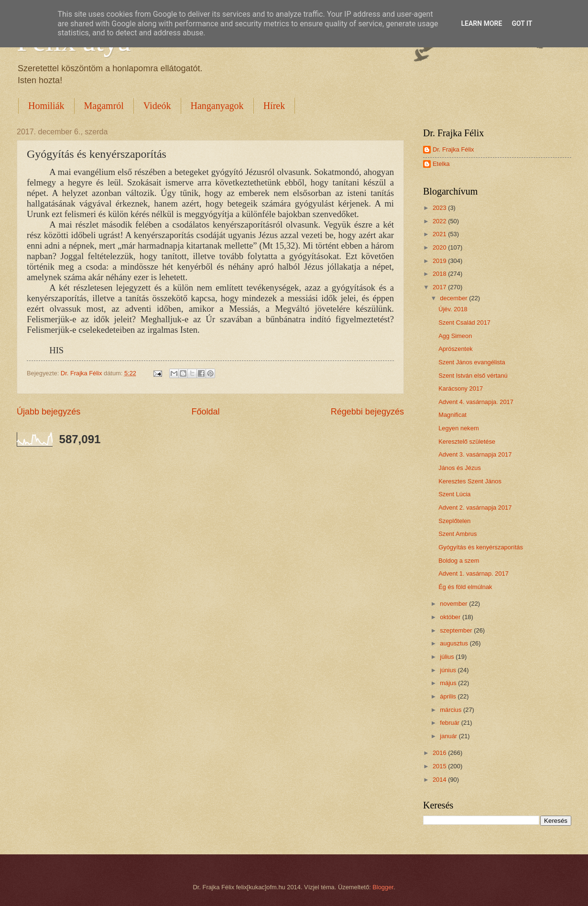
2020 (440, 247)
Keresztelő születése (467, 442)
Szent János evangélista (472, 362)
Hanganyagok (217, 106)
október (451, 617)
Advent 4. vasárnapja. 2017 (476, 402)
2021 (440, 234)
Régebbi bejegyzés (367, 412)
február (450, 723)
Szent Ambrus (457, 534)
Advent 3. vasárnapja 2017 (475, 454)
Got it (522, 23)
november (454, 604)
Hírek (274, 106)
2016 (440, 753)
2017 (440, 287)
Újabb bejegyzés (49, 412)
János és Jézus (460, 468)
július (448, 657)
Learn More (481, 23)
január (449, 736)
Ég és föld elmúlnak (465, 587)
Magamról (104, 106)
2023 (440, 208)
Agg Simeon (455, 336)
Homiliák (46, 106)
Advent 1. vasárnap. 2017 (474, 573)
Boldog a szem (459, 561)
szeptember (457, 630)
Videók (157, 106)
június (449, 670)
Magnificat (452, 415)
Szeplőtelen (454, 521)
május (449, 683)
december (454, 298)
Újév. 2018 (453, 309)
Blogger (383, 887)
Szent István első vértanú (473, 376)
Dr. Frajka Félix (453, 149)
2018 (440, 274)
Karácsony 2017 (461, 388)
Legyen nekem (458, 428)
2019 (440, 261)
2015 (440, 766)
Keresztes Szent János (470, 481)
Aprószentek (456, 349)
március (452, 710)
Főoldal (205, 412)
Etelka (441, 164)
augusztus (455, 643)
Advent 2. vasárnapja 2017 (475, 508)
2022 (440, 221)
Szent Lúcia (454, 494)
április (449, 696)
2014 (440, 780)
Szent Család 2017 (464, 322)
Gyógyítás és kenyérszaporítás (481, 547)
